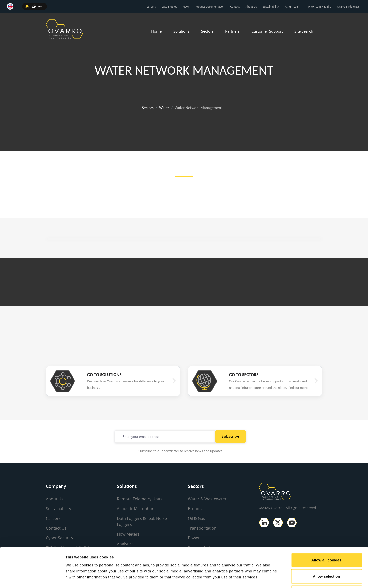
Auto (41, 6)
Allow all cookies (327, 523)
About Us (251, 7)
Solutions (181, 31)
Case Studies (169, 7)
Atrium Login (293, 7)
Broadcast (197, 509)
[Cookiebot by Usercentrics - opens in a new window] (32, 578)
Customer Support (267, 31)
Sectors (207, 31)
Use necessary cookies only (326, 555)
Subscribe (230, 436)
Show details (261, 578)
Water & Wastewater (207, 499)
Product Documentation (210, 7)
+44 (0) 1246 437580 (319, 7)
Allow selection (326, 539)
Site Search (304, 31)
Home (156, 31)
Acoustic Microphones (138, 509)
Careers (151, 7)
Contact (235, 7)
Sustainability (271, 7)
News (186, 7)
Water (164, 108)
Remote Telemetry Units (140, 499)
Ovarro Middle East (349, 7)
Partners (232, 31)
